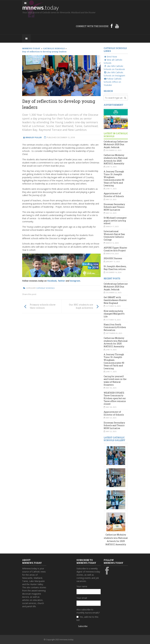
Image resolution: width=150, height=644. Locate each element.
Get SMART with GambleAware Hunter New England (115, 300)
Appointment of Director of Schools (114, 195)
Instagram (75, 281)
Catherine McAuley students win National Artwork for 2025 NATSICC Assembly (116, 159)
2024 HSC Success (113, 258)
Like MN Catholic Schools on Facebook (114, 68)
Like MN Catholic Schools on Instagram (114, 74)
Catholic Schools (45, 288)
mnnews (41, 7)
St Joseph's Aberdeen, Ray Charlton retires (115, 268)
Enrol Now (110, 57)
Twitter (61, 281)
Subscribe (83, 626)
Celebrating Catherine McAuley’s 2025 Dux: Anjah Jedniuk (116, 144)
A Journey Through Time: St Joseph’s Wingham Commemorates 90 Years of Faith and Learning (114, 178)
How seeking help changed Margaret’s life (114, 314)
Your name (82, 586)
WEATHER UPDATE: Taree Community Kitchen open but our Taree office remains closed (115, 398)
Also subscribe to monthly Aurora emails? (88, 611)
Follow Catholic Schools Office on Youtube (113, 82)
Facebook (52, 281)
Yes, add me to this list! (87, 618)
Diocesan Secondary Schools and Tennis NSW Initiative (114, 207)
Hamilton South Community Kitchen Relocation (115, 327)
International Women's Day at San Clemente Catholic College (114, 235)
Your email (82, 598)
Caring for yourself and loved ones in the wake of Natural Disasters (115, 381)
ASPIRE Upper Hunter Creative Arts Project (115, 249)
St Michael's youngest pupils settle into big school (115, 221)
